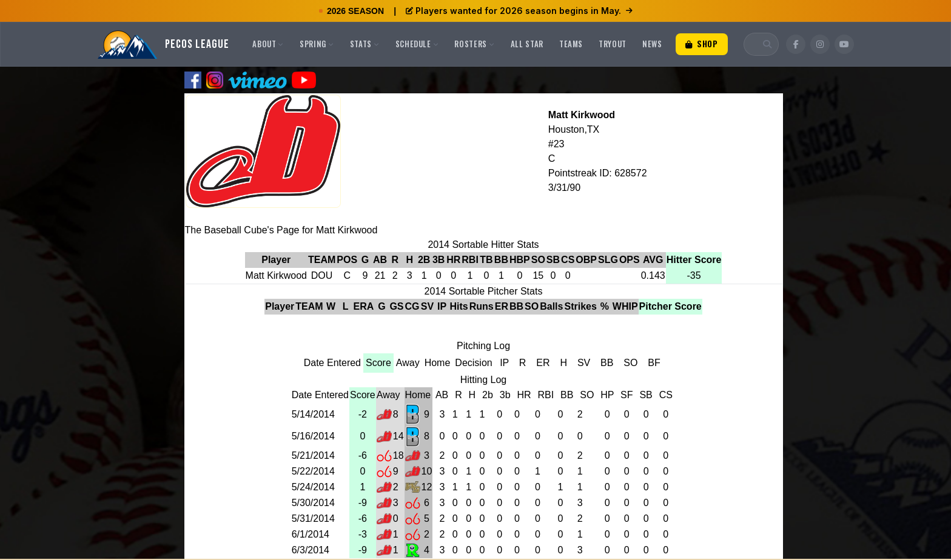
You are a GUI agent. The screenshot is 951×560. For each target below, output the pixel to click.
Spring (317, 44)
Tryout (613, 44)
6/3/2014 (311, 550)
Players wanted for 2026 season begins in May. (519, 11)
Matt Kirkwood (582, 115)
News (652, 44)
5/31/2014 (313, 518)
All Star (527, 44)
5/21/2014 (313, 455)
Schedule (417, 44)
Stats (365, 44)
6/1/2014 (311, 534)
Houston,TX (574, 129)
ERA (364, 306)
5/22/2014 (313, 471)
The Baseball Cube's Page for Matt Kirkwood (281, 230)
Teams (571, 44)
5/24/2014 (313, 487)
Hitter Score (694, 260)
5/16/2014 (313, 436)
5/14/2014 (313, 414)
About (268, 44)
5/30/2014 (313, 503)
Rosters (474, 44)
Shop (702, 44)
